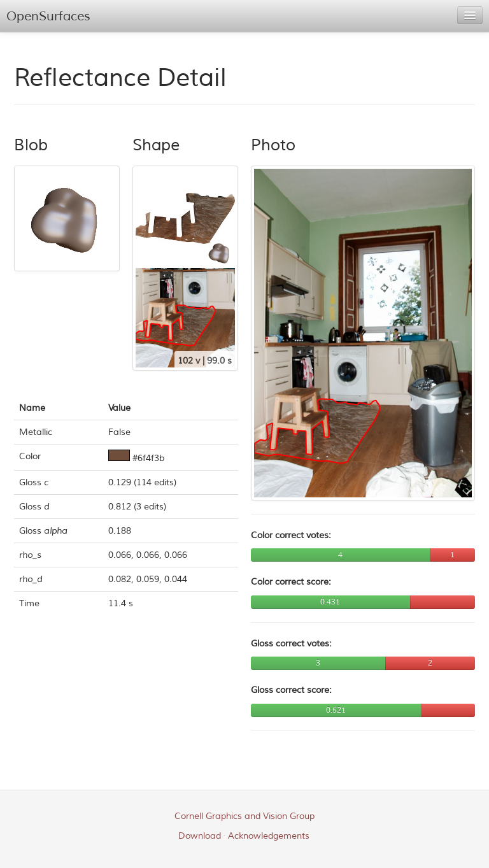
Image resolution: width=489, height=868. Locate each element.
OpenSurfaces (48, 16)
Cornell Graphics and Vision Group (244, 816)
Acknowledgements (269, 836)
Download (200, 836)
